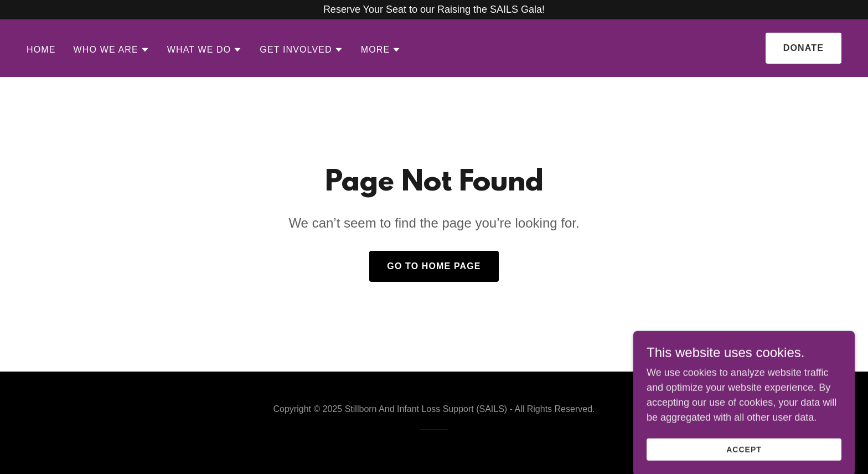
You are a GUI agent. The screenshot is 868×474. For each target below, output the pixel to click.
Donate (804, 48)
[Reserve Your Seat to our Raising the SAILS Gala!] (434, 10)
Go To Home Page (434, 266)
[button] (112, 50)
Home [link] (41, 50)
